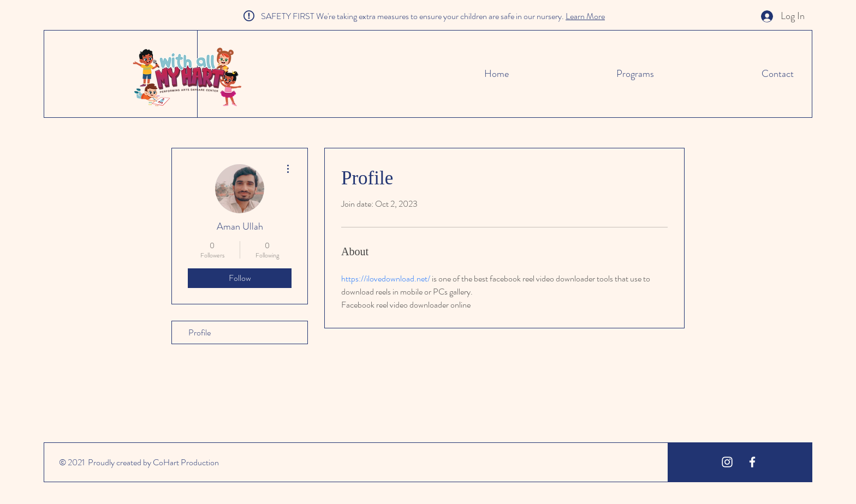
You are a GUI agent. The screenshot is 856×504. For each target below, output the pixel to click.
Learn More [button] (585, 16)
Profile (200, 332)
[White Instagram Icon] (727, 462)
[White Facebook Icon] (752, 462)
